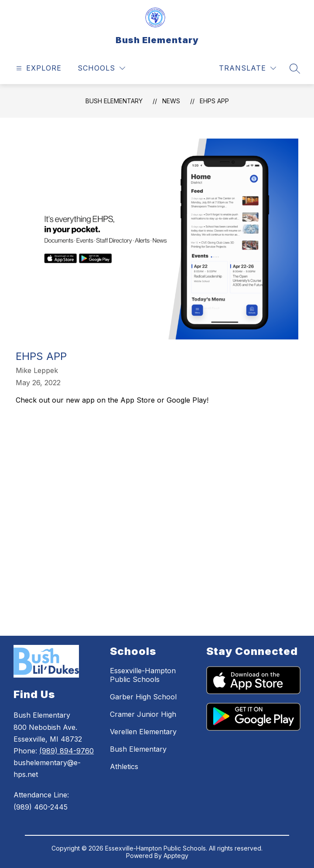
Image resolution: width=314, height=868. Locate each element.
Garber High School (143, 697)
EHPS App (214, 101)
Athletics (124, 766)
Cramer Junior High (143, 714)
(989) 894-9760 (67, 751)
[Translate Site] (247, 68)
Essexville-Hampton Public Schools (143, 675)
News (171, 101)
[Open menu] (38, 68)
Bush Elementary (114, 101)
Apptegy (176, 856)
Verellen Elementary (143, 732)
